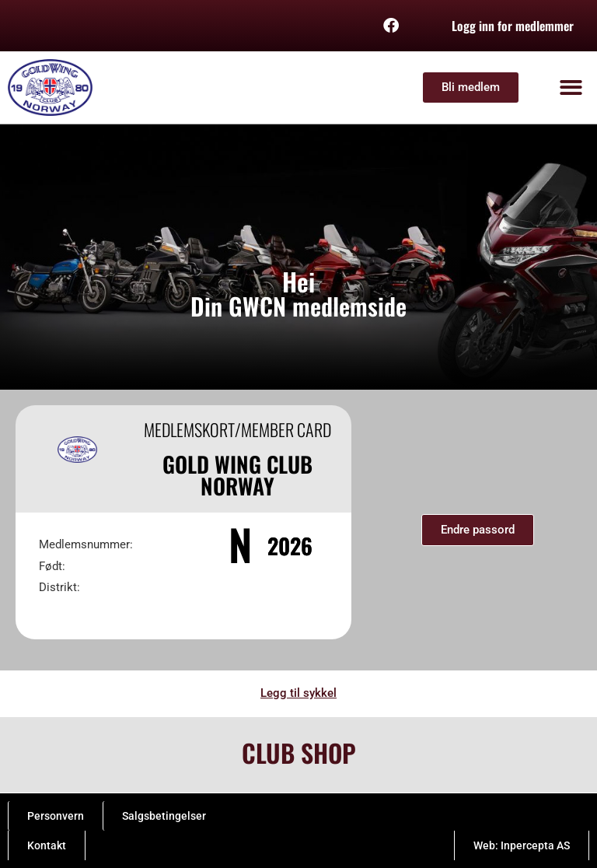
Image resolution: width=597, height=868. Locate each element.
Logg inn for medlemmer (513, 26)
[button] (572, 87)
